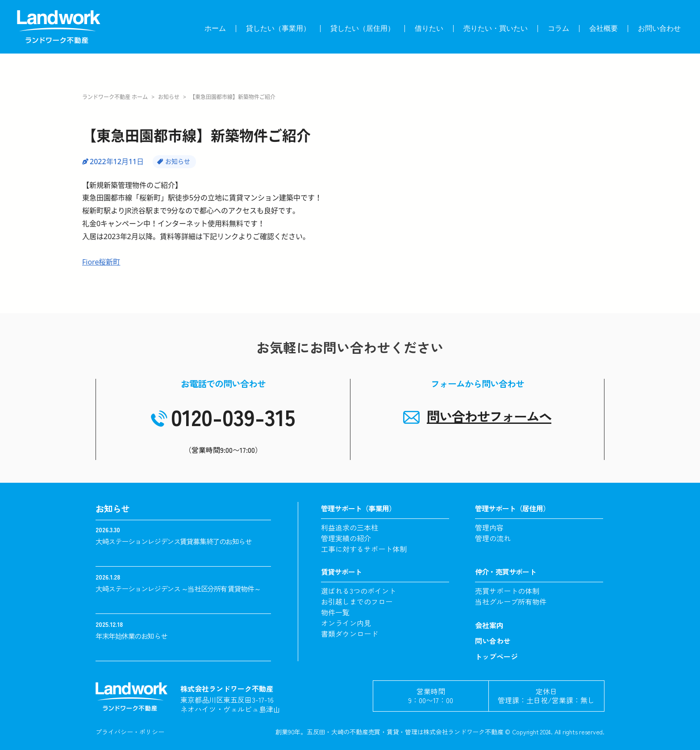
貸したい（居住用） (362, 28)
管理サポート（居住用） (512, 508)
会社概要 (604, 28)
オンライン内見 (346, 623)
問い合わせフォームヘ (489, 416)
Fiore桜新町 (101, 262)
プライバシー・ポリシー (130, 732)
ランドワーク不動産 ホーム (115, 97)
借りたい (429, 28)
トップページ (496, 656)
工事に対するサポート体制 (364, 549)
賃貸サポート (341, 572)
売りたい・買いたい (496, 28)
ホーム (215, 28)
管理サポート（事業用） (358, 508)
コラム (558, 28)
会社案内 (489, 625)
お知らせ (169, 97)
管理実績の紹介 (346, 538)
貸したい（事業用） (278, 28)
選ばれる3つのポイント (358, 591)
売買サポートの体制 (507, 591)
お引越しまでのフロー (357, 601)
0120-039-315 (233, 416)
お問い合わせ (659, 28)
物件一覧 (335, 612)
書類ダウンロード (350, 634)
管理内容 (489, 527)
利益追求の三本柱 (350, 527)
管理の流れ (493, 538)
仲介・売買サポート (506, 572)
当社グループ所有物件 (511, 601)
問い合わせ (493, 641)
